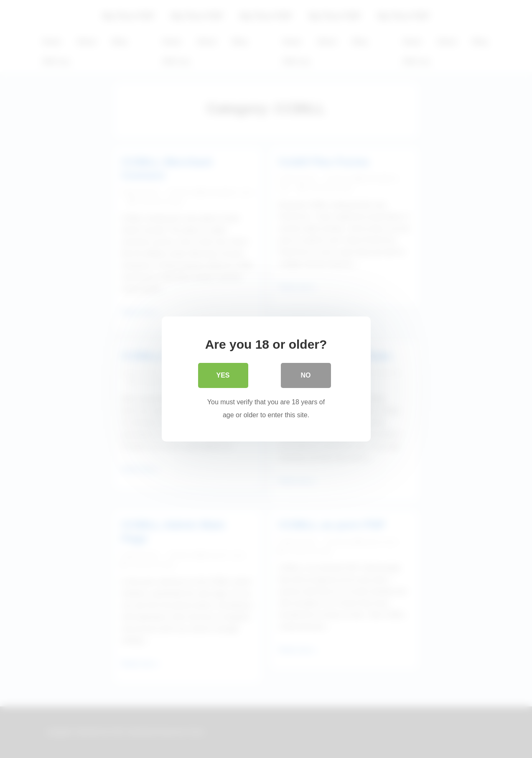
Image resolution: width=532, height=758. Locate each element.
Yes (223, 375)
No (306, 375)
